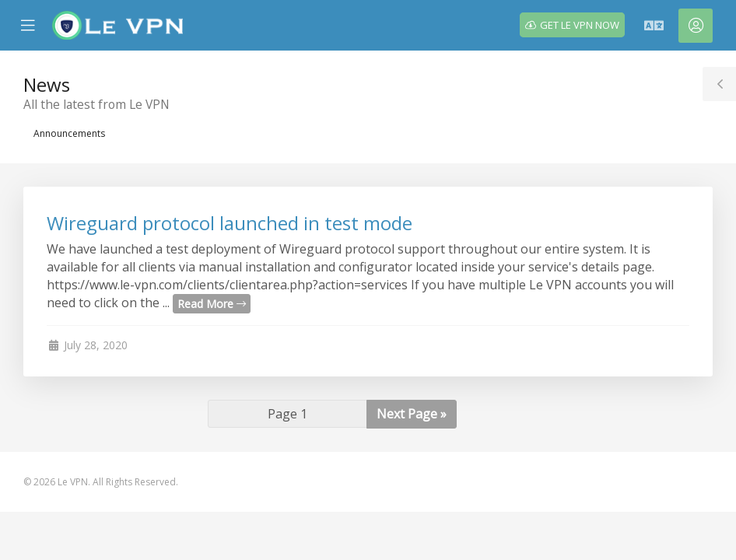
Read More (212, 304)
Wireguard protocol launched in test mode (230, 223)
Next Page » (412, 414)
